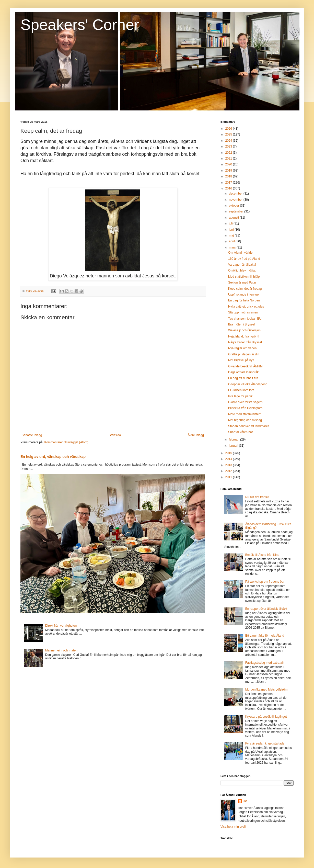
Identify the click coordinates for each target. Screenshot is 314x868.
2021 (229, 159)
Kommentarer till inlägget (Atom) (66, 442)
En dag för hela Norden (244, 300)
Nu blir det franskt (257, 497)
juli (231, 223)
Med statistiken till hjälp (244, 277)
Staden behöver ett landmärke (249, 426)
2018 (229, 176)
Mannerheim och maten (61, 650)
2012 (229, 471)
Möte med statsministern (245, 414)
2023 (229, 146)
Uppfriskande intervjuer (244, 295)
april (232, 241)
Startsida (115, 435)
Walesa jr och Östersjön (244, 330)
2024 (229, 141)
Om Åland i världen (241, 253)
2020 (229, 164)
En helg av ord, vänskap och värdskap (53, 457)
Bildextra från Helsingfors (245, 408)
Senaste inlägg (32, 435)
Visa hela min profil (233, 827)
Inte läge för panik (240, 396)
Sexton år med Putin (242, 283)
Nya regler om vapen (242, 348)
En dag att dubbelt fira (243, 378)
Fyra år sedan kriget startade (265, 743)
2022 (229, 153)
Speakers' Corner (80, 25)
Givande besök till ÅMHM (245, 366)
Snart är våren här (241, 432)
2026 (229, 129)
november (236, 200)
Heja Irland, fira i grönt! (244, 336)
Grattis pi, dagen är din (244, 354)
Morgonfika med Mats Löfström (266, 690)
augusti (234, 218)
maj (232, 235)
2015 (229, 453)
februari (235, 439)
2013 (229, 465)
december (236, 194)
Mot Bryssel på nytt (241, 360)
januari (234, 446)
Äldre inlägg (196, 435)
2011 (229, 477)
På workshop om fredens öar (265, 582)
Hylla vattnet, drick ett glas (246, 307)
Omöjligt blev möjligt (242, 270)
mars (233, 247)
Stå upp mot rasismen (243, 312)
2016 (229, 188)
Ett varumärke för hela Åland (265, 636)
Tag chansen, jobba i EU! (245, 319)
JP (245, 801)
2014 (229, 459)
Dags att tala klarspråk (243, 372)
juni (232, 230)
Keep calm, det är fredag (245, 289)
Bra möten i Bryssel (241, 324)
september (237, 211)
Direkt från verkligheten (61, 626)
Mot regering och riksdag (245, 420)
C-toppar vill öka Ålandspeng (248, 384)
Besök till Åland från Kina (262, 555)
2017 (229, 183)
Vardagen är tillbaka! (242, 265)
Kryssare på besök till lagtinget (266, 717)
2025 (229, 134)
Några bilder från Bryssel (245, 342)
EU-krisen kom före (241, 390)
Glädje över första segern (245, 402)
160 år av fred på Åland (244, 259)
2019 (229, 171)
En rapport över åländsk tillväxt (266, 609)
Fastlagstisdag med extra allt (265, 663)
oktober (234, 206)
